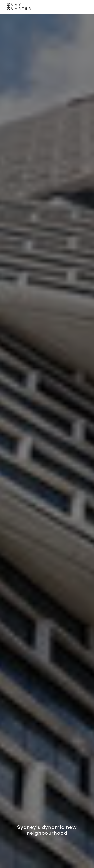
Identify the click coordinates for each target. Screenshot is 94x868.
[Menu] (86, 6)
